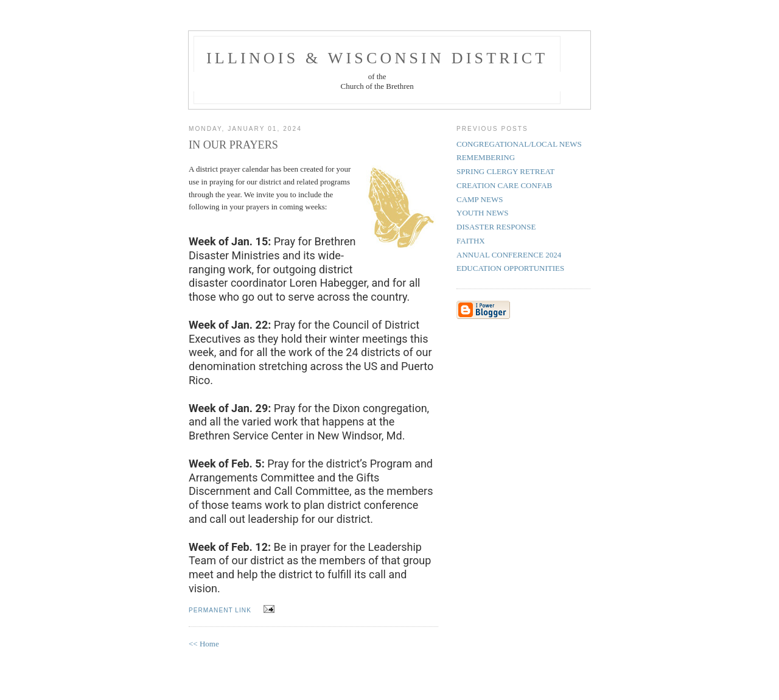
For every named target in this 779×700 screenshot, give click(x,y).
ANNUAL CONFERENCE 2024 (509, 255)
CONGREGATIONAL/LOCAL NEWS (519, 144)
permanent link (220, 610)
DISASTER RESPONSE (496, 227)
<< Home (204, 644)
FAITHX (471, 241)
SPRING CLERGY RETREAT (505, 171)
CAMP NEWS (480, 199)
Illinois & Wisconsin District (377, 58)
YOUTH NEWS (483, 213)
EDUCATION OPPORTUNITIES (510, 268)
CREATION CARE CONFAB (504, 185)
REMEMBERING (486, 157)
